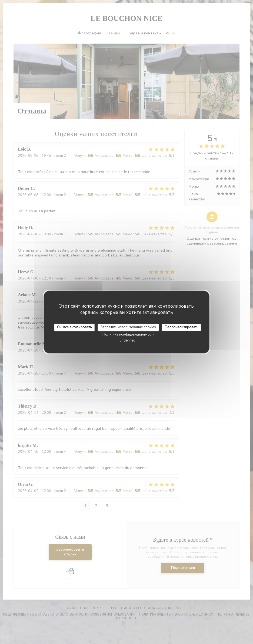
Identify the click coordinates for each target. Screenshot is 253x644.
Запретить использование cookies (128, 327)
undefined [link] (128, 340)
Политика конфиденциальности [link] (129, 334)
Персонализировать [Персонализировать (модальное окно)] (181, 327)
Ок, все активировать (74, 327)
